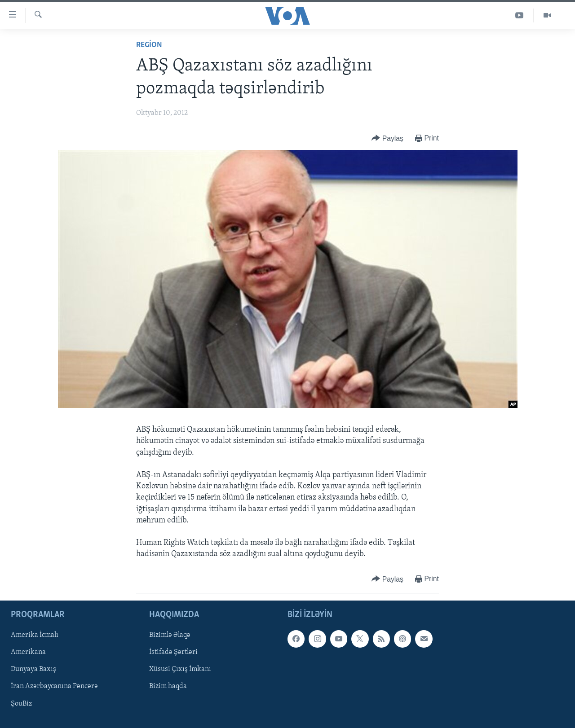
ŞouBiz (21, 703)
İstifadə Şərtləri (173, 652)
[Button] (387, 138)
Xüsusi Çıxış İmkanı (180, 669)
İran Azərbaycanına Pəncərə (54, 686)
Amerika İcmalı (35, 635)
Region (149, 45)
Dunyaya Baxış (33, 669)
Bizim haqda (168, 686)
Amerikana (28, 652)
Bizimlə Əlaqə (170, 635)
